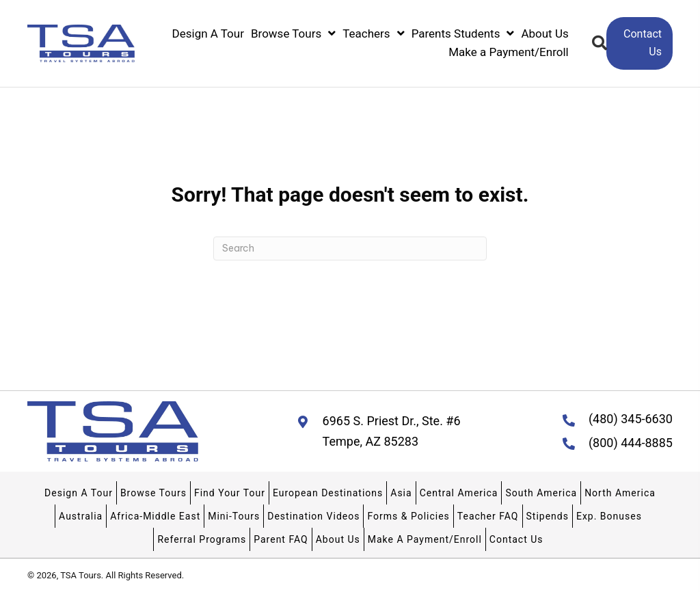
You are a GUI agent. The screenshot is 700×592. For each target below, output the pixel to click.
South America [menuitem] (541, 493)
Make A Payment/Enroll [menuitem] (425, 539)
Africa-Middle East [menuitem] (155, 516)
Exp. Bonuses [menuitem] (609, 516)
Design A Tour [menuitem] (79, 493)
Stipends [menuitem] (548, 516)
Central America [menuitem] (459, 493)
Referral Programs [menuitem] (202, 539)
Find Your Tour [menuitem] (230, 493)
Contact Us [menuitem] (516, 539)
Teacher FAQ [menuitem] (488, 516)
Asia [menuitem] (401, 493)
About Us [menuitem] (338, 539)
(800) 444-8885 (631, 443)
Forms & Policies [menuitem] (408, 516)
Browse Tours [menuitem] (153, 493)
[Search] (350, 248)
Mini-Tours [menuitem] (234, 516)
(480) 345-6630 (631, 419)
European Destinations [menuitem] (328, 493)
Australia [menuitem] (81, 516)
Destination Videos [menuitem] (313, 516)
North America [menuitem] (620, 493)
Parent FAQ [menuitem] (281, 539)
